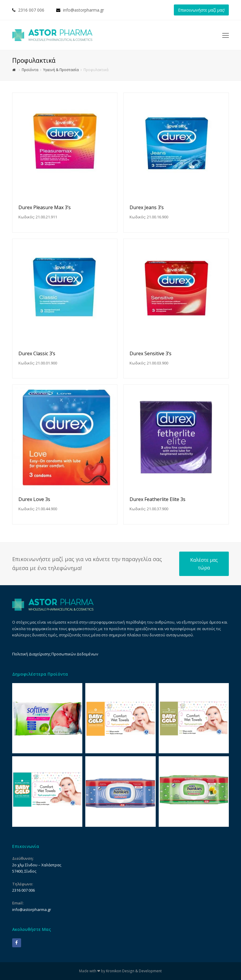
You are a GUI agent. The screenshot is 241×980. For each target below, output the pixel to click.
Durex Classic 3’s (37, 353)
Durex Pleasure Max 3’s (45, 207)
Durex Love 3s (34, 499)
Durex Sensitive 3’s (151, 353)
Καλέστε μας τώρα (204, 564)
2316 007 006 (31, 10)
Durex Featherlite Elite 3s (157, 499)
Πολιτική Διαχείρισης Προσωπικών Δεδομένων (55, 654)
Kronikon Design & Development (134, 971)
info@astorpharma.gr (84, 10)
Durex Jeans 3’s (147, 207)
